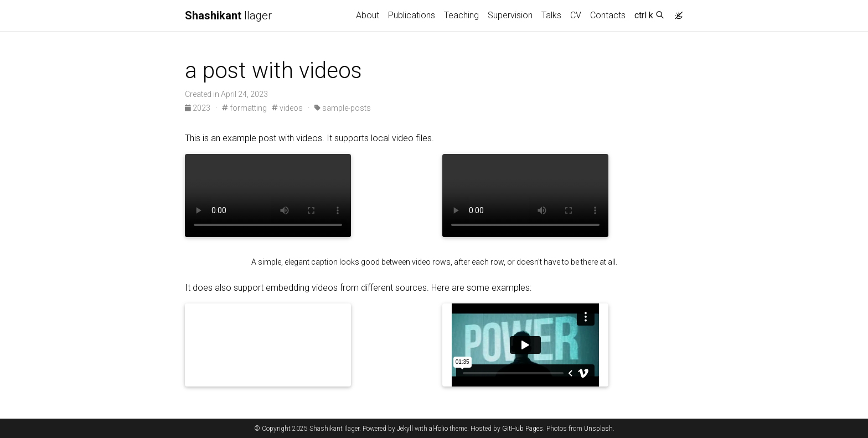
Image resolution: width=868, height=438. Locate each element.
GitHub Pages (523, 429)
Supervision (510, 15)
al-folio (438, 429)
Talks (551, 15)
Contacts (608, 15)
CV (576, 15)
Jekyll (405, 429)
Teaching (461, 15)
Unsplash (598, 429)
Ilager (228, 16)
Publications (412, 15)
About (368, 15)
